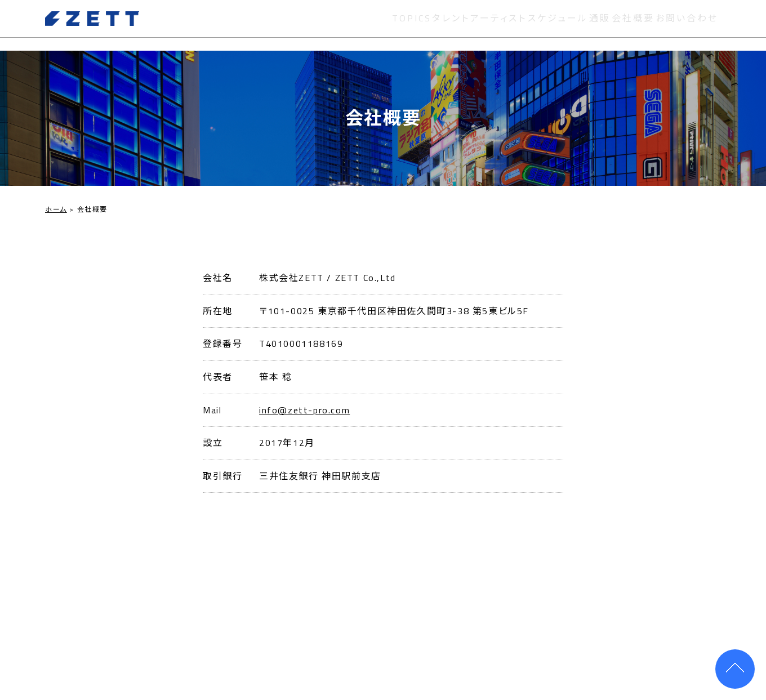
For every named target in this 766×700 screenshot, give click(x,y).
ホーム (56, 209)
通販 (593, 25)
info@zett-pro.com (304, 410)
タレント (431, 25)
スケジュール (546, 25)
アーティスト (484, 25)
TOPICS (389, 25)
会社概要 (631, 25)
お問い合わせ (689, 25)
